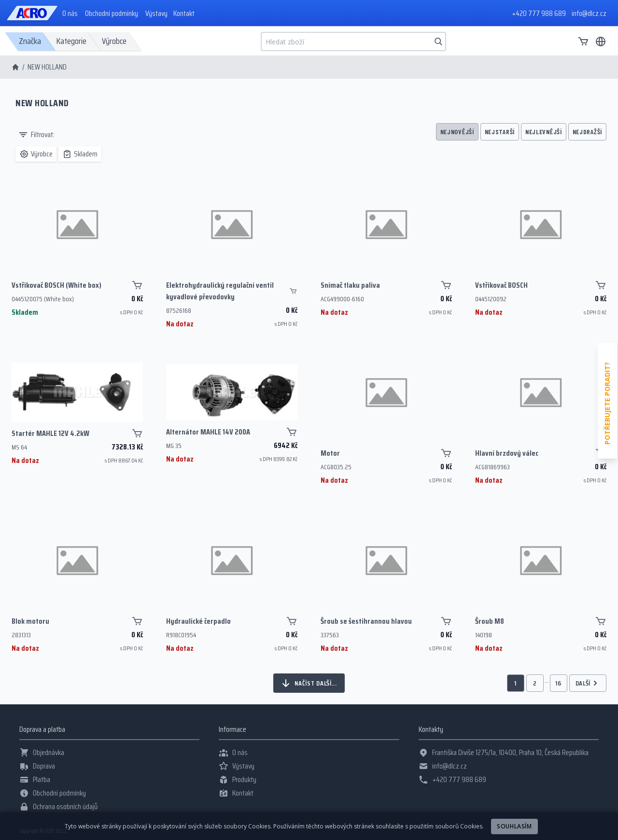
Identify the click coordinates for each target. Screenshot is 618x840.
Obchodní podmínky (112, 14)
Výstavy (156, 14)
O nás (70, 14)
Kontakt (184, 14)
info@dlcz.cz (589, 13)
